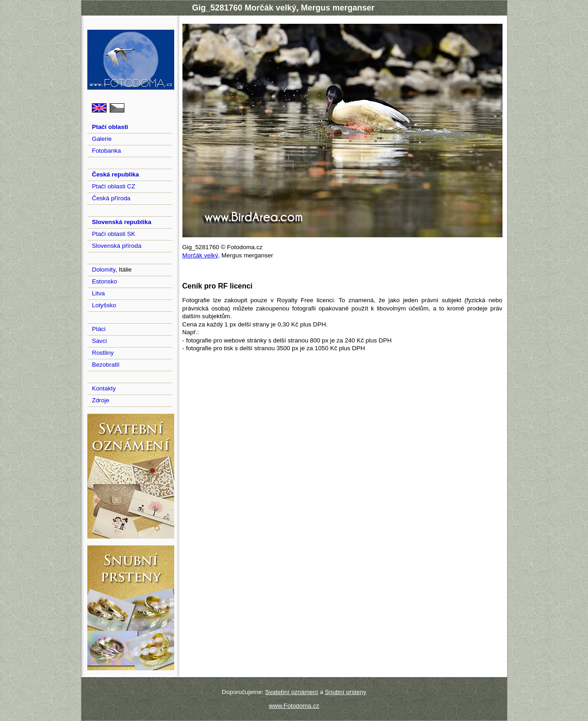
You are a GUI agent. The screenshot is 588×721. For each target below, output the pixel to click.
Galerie (102, 139)
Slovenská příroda (117, 246)
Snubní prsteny (346, 692)
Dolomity (104, 270)
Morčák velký (200, 255)
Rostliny (103, 353)
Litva (98, 293)
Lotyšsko (104, 305)
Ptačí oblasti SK (114, 234)
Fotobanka (107, 151)
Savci (99, 341)
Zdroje (101, 400)
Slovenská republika (122, 222)
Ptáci (99, 329)
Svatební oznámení (292, 692)
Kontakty (104, 388)
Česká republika (115, 174)
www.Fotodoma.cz (294, 706)
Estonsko (104, 281)
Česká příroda (111, 198)
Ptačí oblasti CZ (114, 186)
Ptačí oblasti (110, 127)
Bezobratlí (106, 365)
